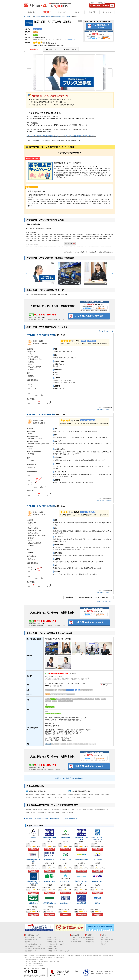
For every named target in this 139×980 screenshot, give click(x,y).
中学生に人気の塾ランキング (56, 944)
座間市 (43, 795)
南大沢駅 (71, 795)
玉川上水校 (70, 812)
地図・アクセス (71, 49)
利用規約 (104, 944)
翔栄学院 (33, 838)
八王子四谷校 (50, 812)
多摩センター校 (37, 810)
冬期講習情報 (90, 942)
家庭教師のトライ (65, 903)
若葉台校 (91, 810)
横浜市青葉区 (58, 798)
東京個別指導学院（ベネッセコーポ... (33, 882)
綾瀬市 (44, 798)
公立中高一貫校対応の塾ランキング (35, 949)
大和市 (37, 795)
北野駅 (79, 798)
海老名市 (50, 798)
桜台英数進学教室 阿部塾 (33, 860)
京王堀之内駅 (86, 798)
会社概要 (26, 975)
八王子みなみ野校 (54, 810)
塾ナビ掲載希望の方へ (107, 940)
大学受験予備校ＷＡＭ (49, 903)
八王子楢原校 (41, 812)
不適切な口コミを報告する (104, 409)
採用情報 (43, 975)
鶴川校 (85, 810)
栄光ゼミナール (65, 838)
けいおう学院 (98, 859)
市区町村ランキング (53, 949)
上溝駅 (73, 798)
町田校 (46, 810)
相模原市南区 (30, 795)
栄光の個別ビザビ (65, 881)
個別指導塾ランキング (31, 940)
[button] (29, 73)
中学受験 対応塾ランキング (55, 942)
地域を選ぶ (65, 915)
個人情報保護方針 (35, 975)
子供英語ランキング (31, 951)
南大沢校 (29, 810)
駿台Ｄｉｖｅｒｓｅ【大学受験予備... (98, 838)
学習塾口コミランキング (54, 940)
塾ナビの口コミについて (106, 331)
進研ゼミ (98, 903)
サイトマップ (105, 942)
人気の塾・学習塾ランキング (33, 937)
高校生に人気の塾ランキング (33, 946)
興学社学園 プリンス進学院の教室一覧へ (65, 819)
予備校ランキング (30, 942)
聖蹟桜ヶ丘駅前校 (100, 810)
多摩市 (59, 795)
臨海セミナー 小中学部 (49, 838)
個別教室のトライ (49, 859)
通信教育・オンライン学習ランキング (58, 951)
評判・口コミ (53, 49)
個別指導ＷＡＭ (33, 903)
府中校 (58, 812)
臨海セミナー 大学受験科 (82, 838)
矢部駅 (97, 795)
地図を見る (106, 685)
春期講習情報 (90, 937)
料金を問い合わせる (101, 26)
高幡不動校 (64, 810)
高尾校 (33, 812)
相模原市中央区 (51, 795)
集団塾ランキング (52, 937)
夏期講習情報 (90, 940)
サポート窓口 (105, 937)
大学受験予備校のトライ (82, 882)
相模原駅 (78, 795)
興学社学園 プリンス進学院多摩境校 (41, 335)
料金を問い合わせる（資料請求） (33, 849)
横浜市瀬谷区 (36, 798)
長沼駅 (102, 795)
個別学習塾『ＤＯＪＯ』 (98, 882)
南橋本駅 (85, 795)
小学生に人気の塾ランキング (33, 944)
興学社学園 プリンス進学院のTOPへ (37, 819)
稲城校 (63, 812)
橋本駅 (91, 795)
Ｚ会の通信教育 (81, 903)
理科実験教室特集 (76, 941)
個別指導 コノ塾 (65, 859)
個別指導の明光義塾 (81, 859)
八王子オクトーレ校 (75, 810)
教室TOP (35, 49)
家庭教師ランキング (53, 946)
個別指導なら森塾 (49, 881)
